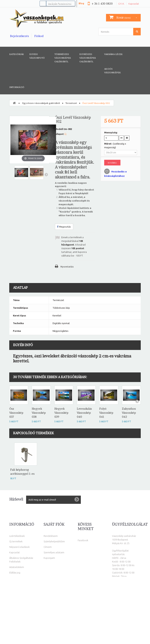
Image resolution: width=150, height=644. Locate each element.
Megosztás (64, 227)
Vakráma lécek (113, 54)
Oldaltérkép (16, 578)
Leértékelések (17, 536)
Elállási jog (15, 573)
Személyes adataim (54, 552)
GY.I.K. (121, 4)
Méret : (115, 145)
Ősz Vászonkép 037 (16, 413)
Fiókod (39, 36)
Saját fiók (54, 524)
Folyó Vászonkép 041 (106, 413)
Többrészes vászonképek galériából (63, 58)
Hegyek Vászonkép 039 (61, 413)
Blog (81, 3)
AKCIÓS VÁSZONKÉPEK (112, 71)
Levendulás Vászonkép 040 (84, 413)
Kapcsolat (134, 4)
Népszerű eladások (19, 547)
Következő (46, 174)
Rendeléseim (51, 536)
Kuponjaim (49, 558)
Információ (17, 87)
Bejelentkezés (19, 36)
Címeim (48, 547)
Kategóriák (17, 54)
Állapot (59, 134)
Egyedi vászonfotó (37, 56)
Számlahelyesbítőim (54, 541)
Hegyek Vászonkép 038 (39, 413)
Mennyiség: (111, 132)
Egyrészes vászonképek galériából (88, 58)
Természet (71, 103)
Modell (59, 129)
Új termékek (16, 541)
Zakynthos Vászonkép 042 (129, 413)
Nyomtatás (67, 267)
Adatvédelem (17, 567)
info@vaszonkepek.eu (125, 612)
